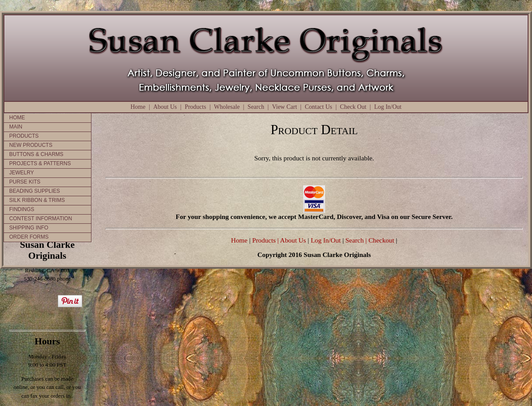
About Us (165, 107)
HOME (17, 118)
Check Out (353, 107)
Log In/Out (388, 107)
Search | (355, 240)
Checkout (381, 240)
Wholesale (227, 107)
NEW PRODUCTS (31, 145)
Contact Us (319, 107)
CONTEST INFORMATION (41, 219)
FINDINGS (22, 209)
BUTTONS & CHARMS (36, 154)
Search (256, 107)
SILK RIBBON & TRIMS (37, 200)
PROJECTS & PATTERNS (40, 163)
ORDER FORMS (29, 237)
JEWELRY (21, 173)
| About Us (292, 240)
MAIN (16, 127)
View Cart (285, 107)
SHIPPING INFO (29, 228)
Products (195, 107)
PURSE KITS (25, 182)
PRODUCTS (24, 136)
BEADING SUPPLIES (35, 191)
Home (138, 107)
